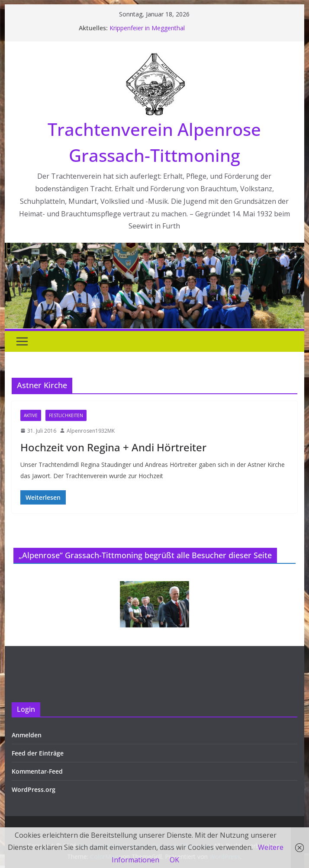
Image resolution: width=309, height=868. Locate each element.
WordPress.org (34, 789)
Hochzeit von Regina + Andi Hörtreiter (113, 447)
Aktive (31, 415)
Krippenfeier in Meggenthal (147, 28)
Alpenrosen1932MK (91, 431)
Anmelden (27, 735)
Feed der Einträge (38, 753)
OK (174, 860)
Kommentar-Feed (37, 771)
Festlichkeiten (66, 415)
